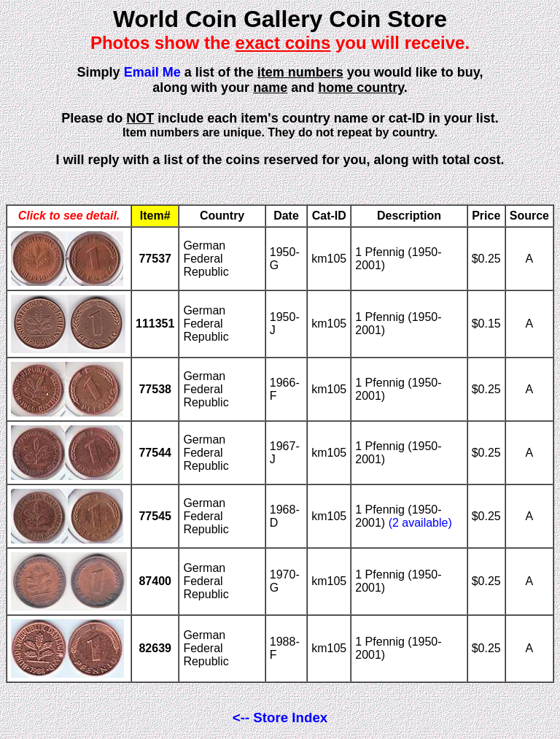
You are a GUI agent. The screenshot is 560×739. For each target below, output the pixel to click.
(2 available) (420, 523)
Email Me (152, 72)
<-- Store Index (280, 717)
